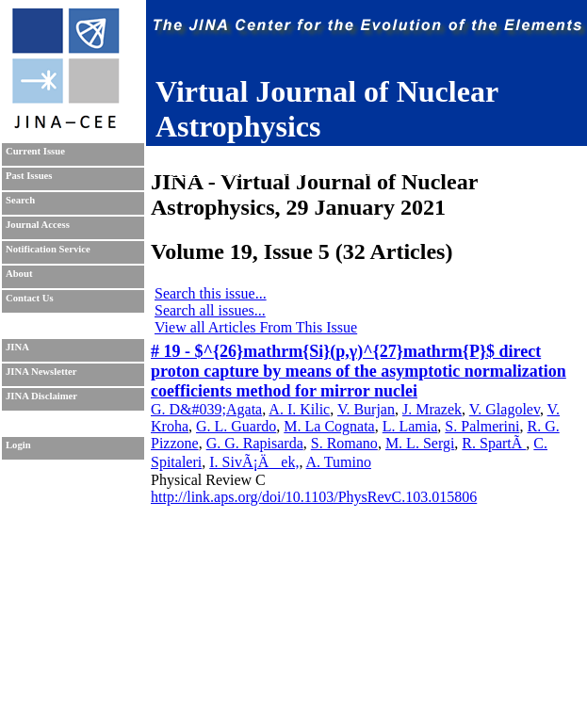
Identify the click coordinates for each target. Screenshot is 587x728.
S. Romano (344, 443)
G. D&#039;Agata (206, 409)
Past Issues (29, 176)
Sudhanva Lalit (277, 154)
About (19, 274)
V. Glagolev (505, 409)
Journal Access (38, 225)
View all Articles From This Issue (256, 327)
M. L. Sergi (420, 443)
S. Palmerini (482, 426)
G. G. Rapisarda (255, 443)
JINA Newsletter (41, 372)
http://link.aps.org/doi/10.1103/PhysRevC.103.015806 (314, 497)
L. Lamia (410, 426)
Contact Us (30, 298)
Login (18, 445)
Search (20, 200)
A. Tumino (339, 462)
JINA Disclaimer (41, 396)
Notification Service (48, 249)
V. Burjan (366, 409)
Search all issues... (210, 310)
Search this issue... (211, 293)
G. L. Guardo (236, 426)
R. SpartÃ (494, 443)
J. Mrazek (432, 409)
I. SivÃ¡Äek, (254, 462)
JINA (17, 347)
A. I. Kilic (299, 409)
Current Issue (35, 151)
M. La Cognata (329, 426)
